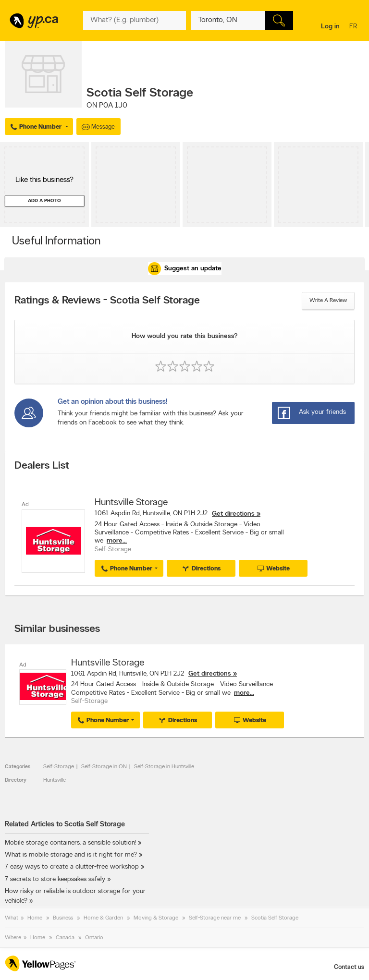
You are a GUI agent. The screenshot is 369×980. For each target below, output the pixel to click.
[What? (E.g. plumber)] (134, 21)
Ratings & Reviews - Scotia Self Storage (107, 301)
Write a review (328, 301)
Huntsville (55, 780)
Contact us (349, 967)
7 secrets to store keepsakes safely (55, 879)
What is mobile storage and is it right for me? (71, 855)
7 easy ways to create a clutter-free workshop (72, 867)
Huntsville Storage (131, 503)
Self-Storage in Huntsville (164, 767)
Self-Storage (59, 767)
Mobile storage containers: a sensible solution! (70, 843)
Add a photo (44, 201)
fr (354, 27)
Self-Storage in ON (104, 767)
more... (117, 541)
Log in (330, 27)
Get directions (233, 514)
